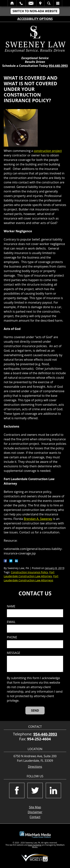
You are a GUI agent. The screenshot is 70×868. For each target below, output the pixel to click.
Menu (58, 3)
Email (31, 3)
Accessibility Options (35, 19)
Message (14, 653)
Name (11, 606)
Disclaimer (35, 812)
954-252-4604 (39, 739)
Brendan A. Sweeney (38, 519)
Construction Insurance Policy (29, 572)
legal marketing (35, 845)
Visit (40, 3)
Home (12, 3)
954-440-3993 (58, 66)
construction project (48, 151)
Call (21, 3)
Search (49, 3)
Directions (35, 767)
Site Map (35, 807)
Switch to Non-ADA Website (35, 11)
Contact (35, 817)
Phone (12, 637)
